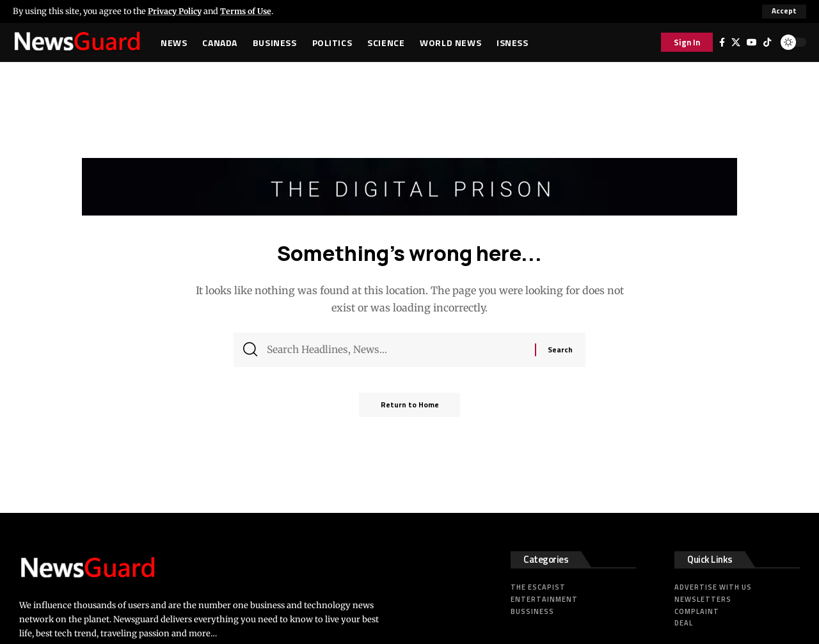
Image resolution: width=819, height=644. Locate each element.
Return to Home (409, 409)
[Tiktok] (767, 42)
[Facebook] (722, 42)
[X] (736, 42)
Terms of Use (251, 11)
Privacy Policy (177, 11)
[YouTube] (752, 42)
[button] (784, 12)
